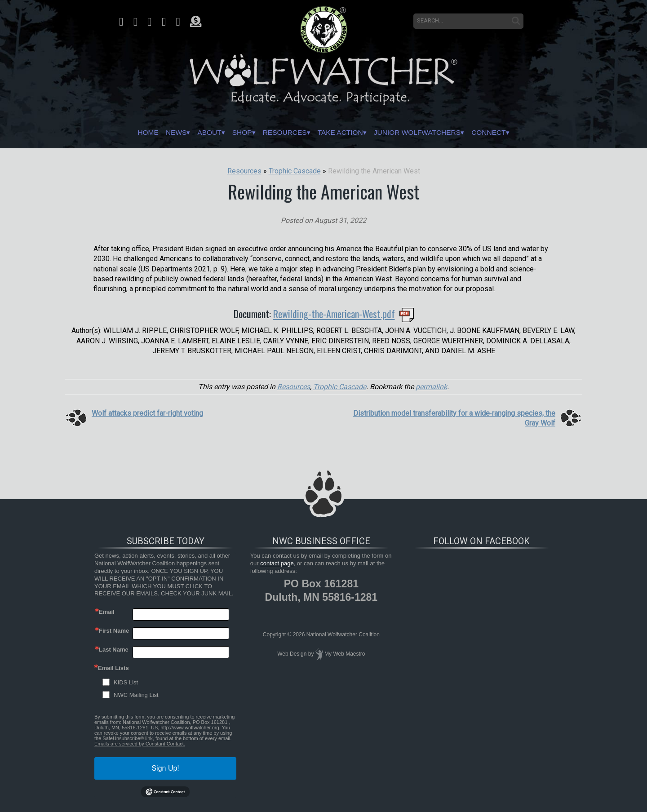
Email (107, 612)
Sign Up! (165, 768)
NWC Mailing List (136, 695)
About (188, 133)
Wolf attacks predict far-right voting (147, 413)
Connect (521, 133)
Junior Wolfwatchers (437, 133)
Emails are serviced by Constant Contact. (140, 744)
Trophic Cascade (340, 387)
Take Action (346, 133)
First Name (114, 631)
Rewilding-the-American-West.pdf (334, 314)
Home (114, 133)
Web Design (292, 654)
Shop (228, 133)
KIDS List (126, 682)
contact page (277, 563)
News (148, 133)
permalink (431, 387)
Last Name (114, 650)
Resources (279, 133)
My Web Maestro (345, 654)
